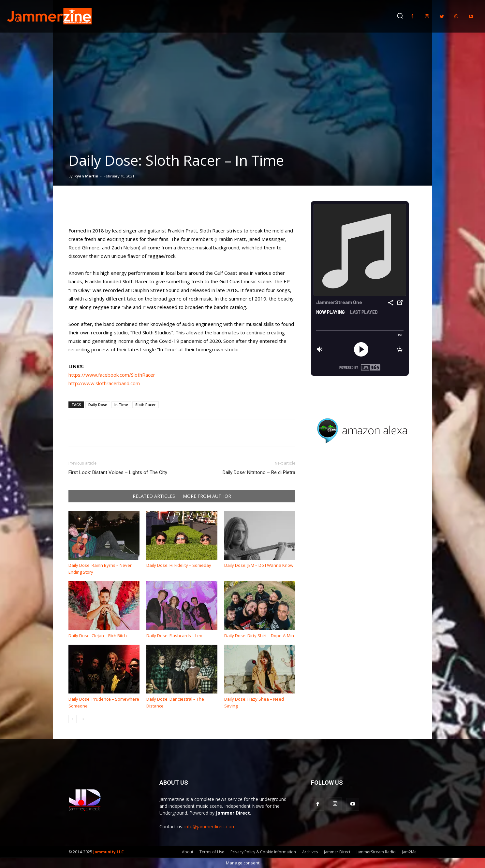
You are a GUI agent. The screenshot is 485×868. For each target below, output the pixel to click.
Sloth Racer (146, 405)
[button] (400, 16)
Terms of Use (212, 852)
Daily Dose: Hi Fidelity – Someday (179, 565)
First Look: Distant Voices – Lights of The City (118, 472)
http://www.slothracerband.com (104, 383)
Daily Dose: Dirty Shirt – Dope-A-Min (259, 636)
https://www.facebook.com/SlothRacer (112, 375)
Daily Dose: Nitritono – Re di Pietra (259, 472)
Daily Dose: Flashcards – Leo (174, 636)
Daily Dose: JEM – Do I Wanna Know (259, 565)
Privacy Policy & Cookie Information (263, 852)
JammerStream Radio (376, 852)
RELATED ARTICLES (154, 496)
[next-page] (83, 719)
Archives (310, 852)
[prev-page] (73, 719)
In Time (121, 405)
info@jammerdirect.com (210, 826)
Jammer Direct (337, 852)
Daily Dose (98, 405)
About (188, 852)
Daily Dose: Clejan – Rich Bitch (98, 636)
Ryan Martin (86, 176)
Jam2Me (409, 852)
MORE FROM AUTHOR (207, 496)
